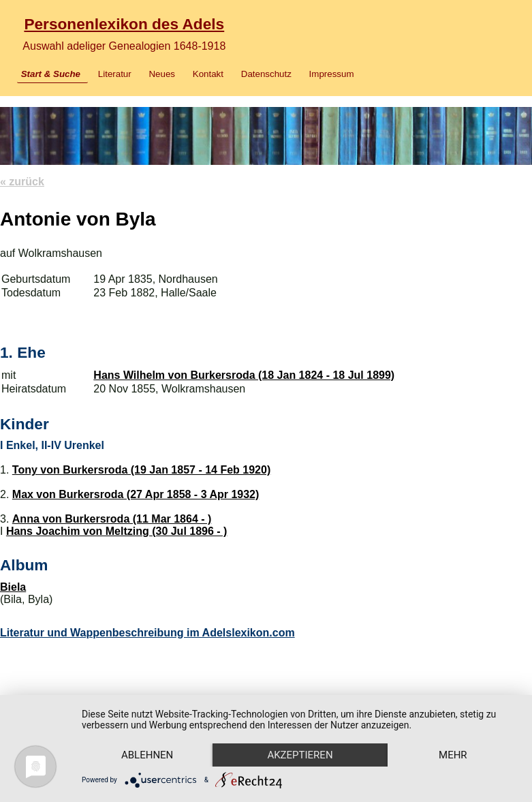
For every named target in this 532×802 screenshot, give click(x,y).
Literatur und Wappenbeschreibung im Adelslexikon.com (147, 633)
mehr (453, 755)
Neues (162, 74)
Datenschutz (266, 74)
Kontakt (208, 74)
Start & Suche (51, 74)
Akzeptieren (300, 755)
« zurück (22, 182)
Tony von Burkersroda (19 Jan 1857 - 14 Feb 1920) (141, 470)
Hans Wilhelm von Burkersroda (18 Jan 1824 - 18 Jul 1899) (244, 375)
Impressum (332, 74)
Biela (13, 587)
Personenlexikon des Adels (124, 24)
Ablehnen (147, 755)
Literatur (115, 74)
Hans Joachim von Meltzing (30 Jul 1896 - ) (117, 531)
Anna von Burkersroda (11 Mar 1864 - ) (112, 519)
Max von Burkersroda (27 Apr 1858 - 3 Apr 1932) (136, 494)
